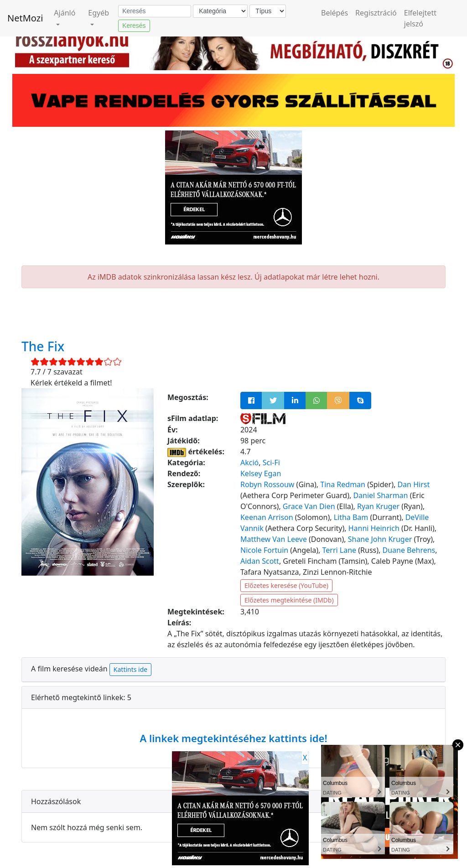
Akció (249, 463)
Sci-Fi (271, 463)
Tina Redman (343, 484)
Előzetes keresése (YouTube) (286, 585)
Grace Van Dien (309, 506)
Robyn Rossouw (267, 484)
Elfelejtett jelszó (420, 18)
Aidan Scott (260, 561)
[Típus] (268, 11)
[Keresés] (155, 11)
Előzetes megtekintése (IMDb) (289, 600)
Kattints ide (130, 669)
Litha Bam (351, 517)
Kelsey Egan (261, 473)
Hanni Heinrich (374, 528)
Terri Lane (340, 550)
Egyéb (99, 13)
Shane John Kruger (380, 539)
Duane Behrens (409, 550)
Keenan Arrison (267, 517)
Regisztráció (376, 13)
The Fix (43, 346)
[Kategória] (220, 11)
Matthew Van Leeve (274, 539)
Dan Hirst (413, 484)
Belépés (335, 13)
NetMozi (25, 18)
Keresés (134, 26)
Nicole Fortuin (264, 550)
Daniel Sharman (380, 495)
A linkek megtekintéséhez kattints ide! (233, 738)
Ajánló (65, 13)
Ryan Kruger (378, 506)
